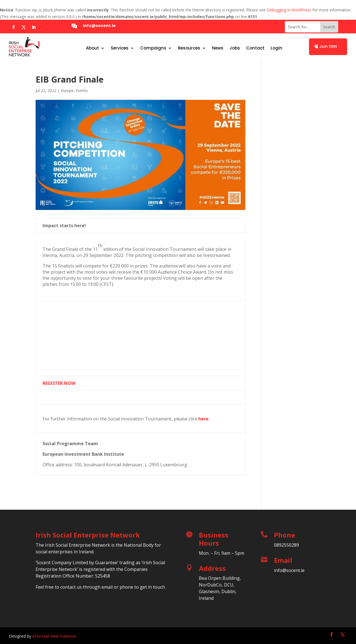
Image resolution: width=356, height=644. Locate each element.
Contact (255, 49)
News (218, 49)
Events (82, 91)
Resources (189, 49)
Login (276, 49)
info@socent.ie (99, 26)
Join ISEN (328, 46)
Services (120, 49)
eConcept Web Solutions (54, 636)
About (92, 49)
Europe (67, 91)
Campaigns (153, 49)
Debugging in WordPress (289, 10)
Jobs (235, 49)
